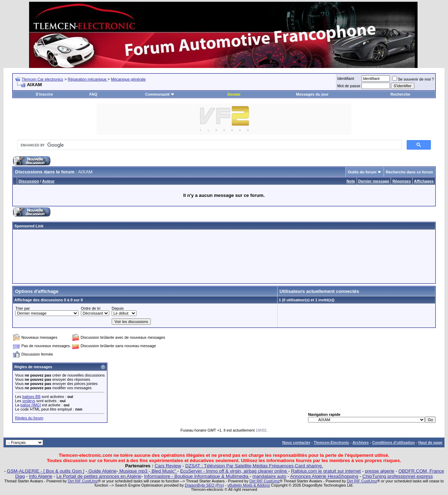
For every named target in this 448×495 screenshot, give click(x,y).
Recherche (400, 94)
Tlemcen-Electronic (331, 442)
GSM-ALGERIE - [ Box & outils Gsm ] (46, 471)
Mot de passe (349, 86)
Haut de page (430, 442)
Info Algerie (41, 476)
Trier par (23, 308)
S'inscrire (44, 94)
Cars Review (168, 466)
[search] (209, 145)
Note (351, 181)
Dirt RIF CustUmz (83, 481)
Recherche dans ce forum (410, 172)
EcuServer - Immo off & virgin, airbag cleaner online (234, 471)
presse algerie (380, 471)
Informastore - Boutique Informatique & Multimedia (197, 476)
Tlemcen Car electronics (43, 79)
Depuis (118, 308)
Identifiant (346, 78)
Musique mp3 (133, 471)
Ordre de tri (91, 308)
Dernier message (374, 181)
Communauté (160, 94)
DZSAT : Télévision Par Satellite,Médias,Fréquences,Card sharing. (254, 466)
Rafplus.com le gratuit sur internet (326, 471)
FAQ (93, 94)
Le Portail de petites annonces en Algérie (99, 476)
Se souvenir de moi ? (413, 79)
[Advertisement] (224, 256)
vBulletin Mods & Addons (249, 485)
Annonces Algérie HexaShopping (324, 476)
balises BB (31, 397)
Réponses (402, 181)
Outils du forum (362, 172)
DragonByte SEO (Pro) (204, 485)
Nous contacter (296, 442)
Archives (360, 442)
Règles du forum (29, 418)
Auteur (48, 181)
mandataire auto (269, 476)
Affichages (424, 181)
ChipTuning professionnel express (398, 476)
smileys (29, 401)
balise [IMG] (31, 405)
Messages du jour (312, 94)
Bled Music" (164, 471)
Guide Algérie (102, 471)
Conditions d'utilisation (393, 442)
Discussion (29, 181)
